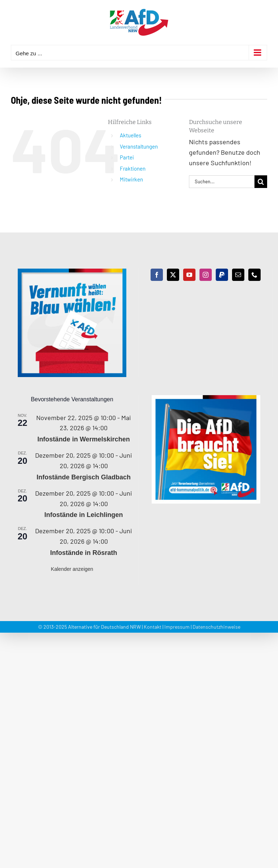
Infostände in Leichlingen (83, 515)
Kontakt (153, 627)
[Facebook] (157, 275)
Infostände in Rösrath (83, 553)
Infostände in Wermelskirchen (84, 439)
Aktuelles (130, 135)
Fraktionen (133, 168)
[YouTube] (189, 275)
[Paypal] (222, 275)
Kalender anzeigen (72, 569)
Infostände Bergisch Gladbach (84, 477)
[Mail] (238, 275)
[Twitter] (173, 275)
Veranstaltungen (139, 146)
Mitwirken (131, 179)
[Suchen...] (222, 182)
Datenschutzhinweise (216, 627)
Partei (127, 157)
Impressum (177, 627)
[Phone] (254, 275)
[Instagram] (206, 275)
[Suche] (261, 182)
